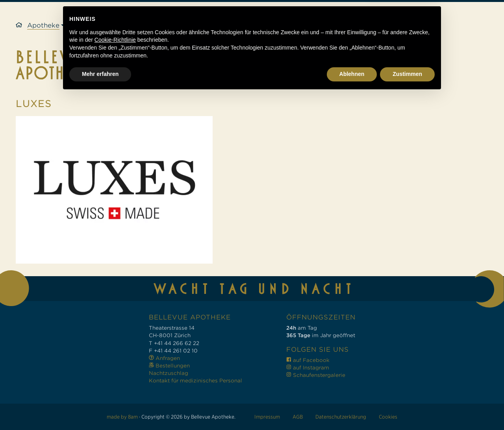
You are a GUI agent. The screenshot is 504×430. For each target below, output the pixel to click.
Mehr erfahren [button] (100, 408)
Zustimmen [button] (407, 408)
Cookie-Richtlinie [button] (115, 375)
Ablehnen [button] (352, 408)
